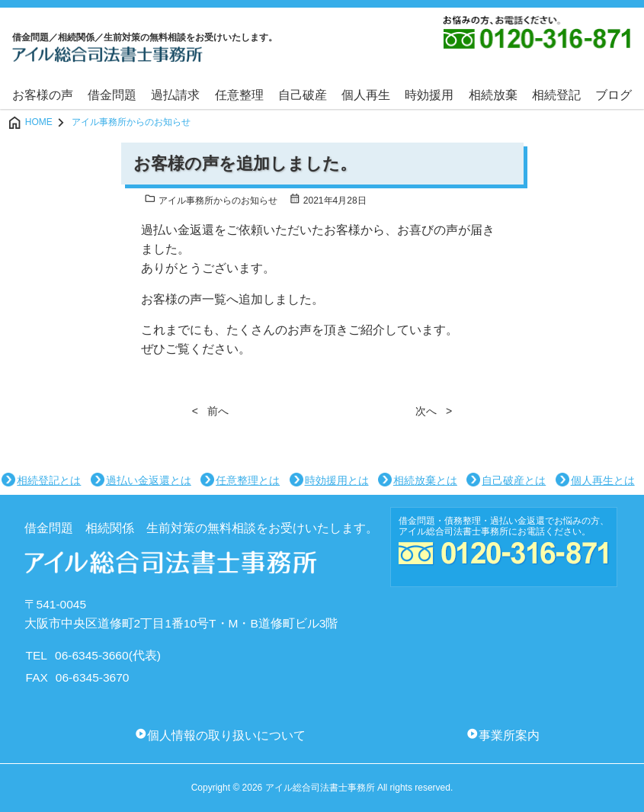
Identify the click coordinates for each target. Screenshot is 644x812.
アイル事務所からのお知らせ (211, 201)
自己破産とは (514, 480)
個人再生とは (603, 480)
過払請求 (175, 95)
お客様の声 (43, 95)
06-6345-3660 (92, 655)
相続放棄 (493, 95)
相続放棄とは (425, 480)
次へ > (434, 411)
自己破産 (303, 95)
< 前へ (210, 411)
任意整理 (239, 95)
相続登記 (556, 95)
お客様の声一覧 (184, 299)
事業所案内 (509, 735)
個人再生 (366, 95)
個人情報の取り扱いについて (226, 735)
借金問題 (112, 95)
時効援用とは (337, 480)
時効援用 (429, 95)
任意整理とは (248, 480)
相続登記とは (49, 480)
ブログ (614, 95)
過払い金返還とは (149, 480)
